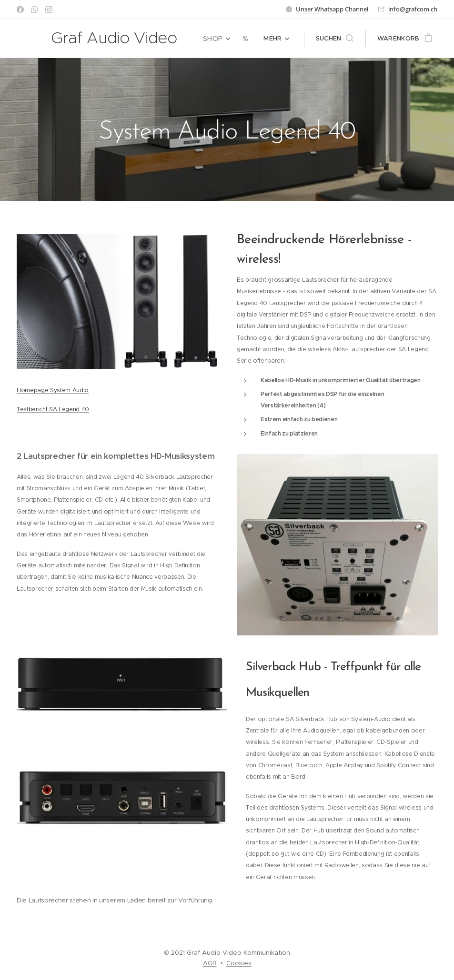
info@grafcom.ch (413, 9)
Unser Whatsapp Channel (332, 9)
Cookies (239, 963)
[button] (335, 39)
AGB (210, 963)
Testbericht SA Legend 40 (53, 409)
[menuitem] (219, 39)
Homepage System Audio (53, 390)
